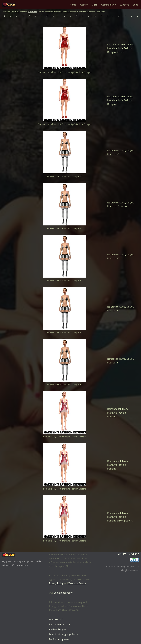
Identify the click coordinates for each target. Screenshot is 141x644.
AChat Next (32, 12)
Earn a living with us (60, 625)
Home (73, 5)
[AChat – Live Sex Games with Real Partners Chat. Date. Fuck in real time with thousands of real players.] (10, 5)
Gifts (95, 5)
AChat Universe (128, 555)
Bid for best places (59, 640)
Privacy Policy (56, 584)
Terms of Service (77, 584)
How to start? (56, 620)
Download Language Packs (63, 635)
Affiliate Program (58, 630)
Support (124, 5)
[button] (115, 5)
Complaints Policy (63, 593)
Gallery (84, 5)
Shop (136, 5)
